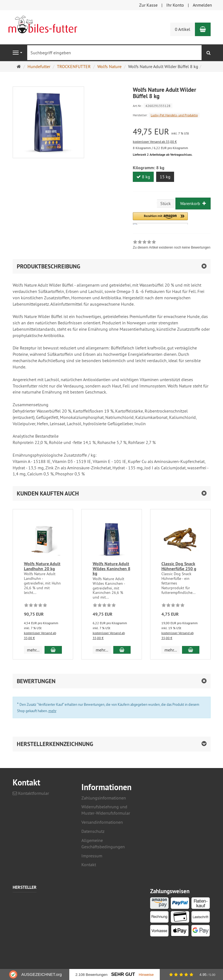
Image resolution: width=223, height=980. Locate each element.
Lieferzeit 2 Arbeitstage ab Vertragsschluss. (163, 155)
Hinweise (146, 975)
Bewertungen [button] (36, 681)
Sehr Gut (123, 974)
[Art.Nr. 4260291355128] (172, 105)
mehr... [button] (33, 650)
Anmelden (202, 5)
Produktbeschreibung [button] (49, 266)
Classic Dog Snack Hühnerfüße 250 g (179, 566)
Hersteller (25, 888)
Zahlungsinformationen (104, 798)
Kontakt (89, 865)
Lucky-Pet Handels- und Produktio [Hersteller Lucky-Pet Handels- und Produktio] (174, 115)
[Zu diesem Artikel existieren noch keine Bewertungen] (36, 606)
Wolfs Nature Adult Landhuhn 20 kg (42, 566)
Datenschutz (93, 831)
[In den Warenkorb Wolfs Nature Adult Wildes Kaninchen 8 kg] (122, 650)
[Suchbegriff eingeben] (114, 53)
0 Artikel (183, 29)
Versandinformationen (102, 822)
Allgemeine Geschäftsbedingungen (103, 843)
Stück (166, 203)
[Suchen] (209, 53)
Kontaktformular (31, 793)
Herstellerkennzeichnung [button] (55, 744)
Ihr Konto (175, 5)
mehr (52, 711)
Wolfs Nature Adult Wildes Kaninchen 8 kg (111, 569)
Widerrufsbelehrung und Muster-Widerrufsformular (106, 810)
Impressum (92, 856)
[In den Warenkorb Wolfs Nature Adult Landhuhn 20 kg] (53, 650)
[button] (160, 218)
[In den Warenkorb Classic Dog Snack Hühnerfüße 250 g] (191, 650)
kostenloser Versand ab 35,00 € (155, 142)
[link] (172, 245)
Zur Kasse (148, 5)
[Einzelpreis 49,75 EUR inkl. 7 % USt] (172, 132)
